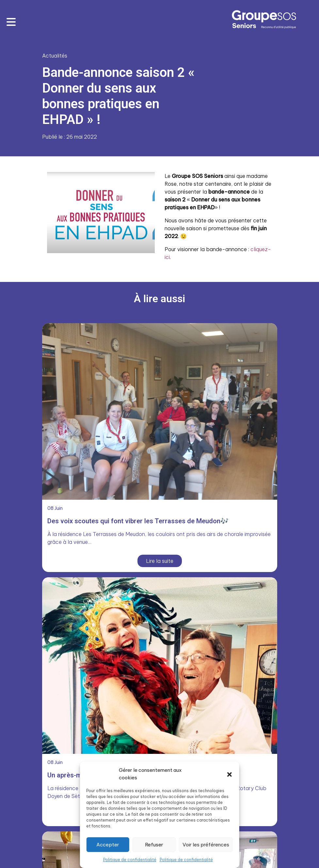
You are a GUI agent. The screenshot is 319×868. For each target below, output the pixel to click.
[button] (230, 774)
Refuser (154, 845)
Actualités (55, 56)
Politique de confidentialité (130, 860)
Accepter (108, 845)
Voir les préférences (206, 845)
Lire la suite (160, 561)
